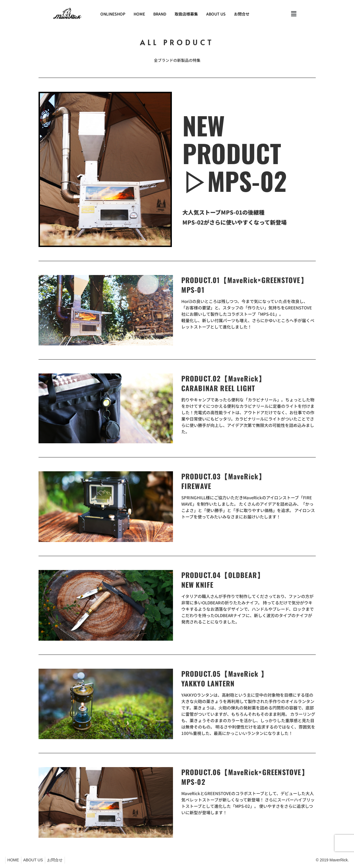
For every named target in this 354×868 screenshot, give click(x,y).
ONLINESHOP (113, 14)
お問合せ (242, 14)
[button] (294, 14)
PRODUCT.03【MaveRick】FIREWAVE (224, 481)
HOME (139, 14)
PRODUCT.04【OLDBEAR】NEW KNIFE (223, 580)
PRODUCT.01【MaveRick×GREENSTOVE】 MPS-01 (245, 285)
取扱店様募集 (186, 14)
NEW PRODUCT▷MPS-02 (235, 153)
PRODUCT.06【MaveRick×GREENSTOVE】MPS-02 (245, 777)
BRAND (160, 14)
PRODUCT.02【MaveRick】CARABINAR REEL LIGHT (224, 383)
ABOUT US (216, 14)
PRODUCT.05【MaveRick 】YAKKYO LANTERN (225, 678)
